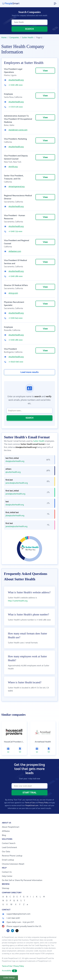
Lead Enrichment (9, 847)
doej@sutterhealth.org (15, 461)
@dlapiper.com (15, 251)
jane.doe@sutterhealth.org (17, 483)
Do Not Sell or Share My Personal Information (22, 880)
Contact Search (9, 843)
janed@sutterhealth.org (15, 494)
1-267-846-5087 (11, 918)
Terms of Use (30, 803)
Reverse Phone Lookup (12, 856)
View (45, 71)
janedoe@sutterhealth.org (16, 527)
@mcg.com (13, 293)
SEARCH (30, 29)
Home (4, 38)
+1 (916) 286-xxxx (16, 85)
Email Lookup (8, 860)
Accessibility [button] (9, 971)
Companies (14, 38)
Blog (4, 835)
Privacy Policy (44, 803)
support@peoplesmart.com (16, 914)
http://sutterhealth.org (18, 601)
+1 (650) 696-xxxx (16, 362)
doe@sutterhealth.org (15, 505)
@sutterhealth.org (16, 80)
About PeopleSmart (11, 827)
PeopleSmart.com (32, 806)
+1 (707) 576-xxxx (16, 107)
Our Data (6, 852)
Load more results (30, 372)
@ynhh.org (13, 167)
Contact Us (7, 872)
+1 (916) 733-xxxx (15, 232)
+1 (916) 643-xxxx (16, 318)
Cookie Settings (9, 978)
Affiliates (6, 831)
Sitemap (6, 888)
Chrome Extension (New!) (13, 864)
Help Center (7, 876)
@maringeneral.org (17, 187)
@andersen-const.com (18, 130)
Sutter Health (28, 38)
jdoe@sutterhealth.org (15, 516)
